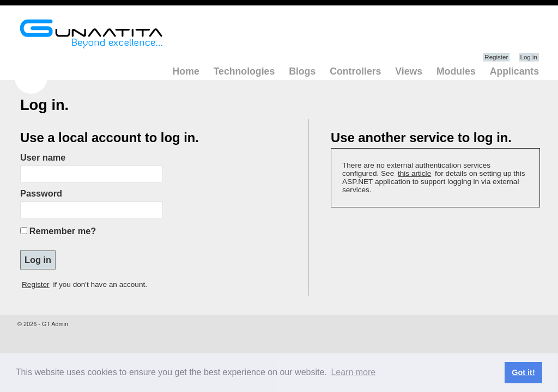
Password (41, 193)
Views (409, 71)
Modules (456, 71)
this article (414, 173)
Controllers (355, 71)
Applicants (514, 71)
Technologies (244, 71)
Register (496, 57)
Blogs (302, 71)
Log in (529, 57)
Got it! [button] (523, 372)
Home (186, 71)
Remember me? (63, 231)
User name (43, 157)
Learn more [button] (353, 372)
